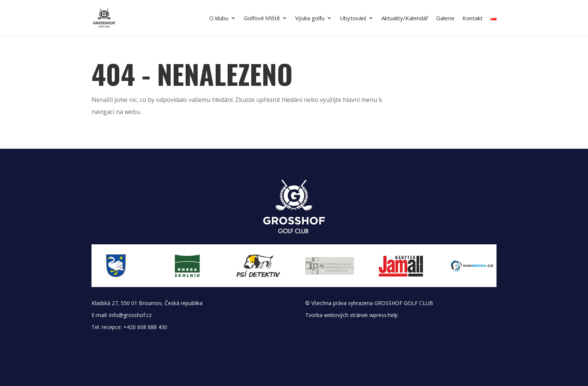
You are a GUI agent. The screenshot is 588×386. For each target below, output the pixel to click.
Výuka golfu (310, 19)
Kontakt (472, 19)
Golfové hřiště (262, 19)
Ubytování (353, 19)
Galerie (445, 19)
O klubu (219, 19)
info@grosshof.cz (130, 315)
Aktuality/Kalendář (405, 19)
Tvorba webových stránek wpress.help (352, 315)
